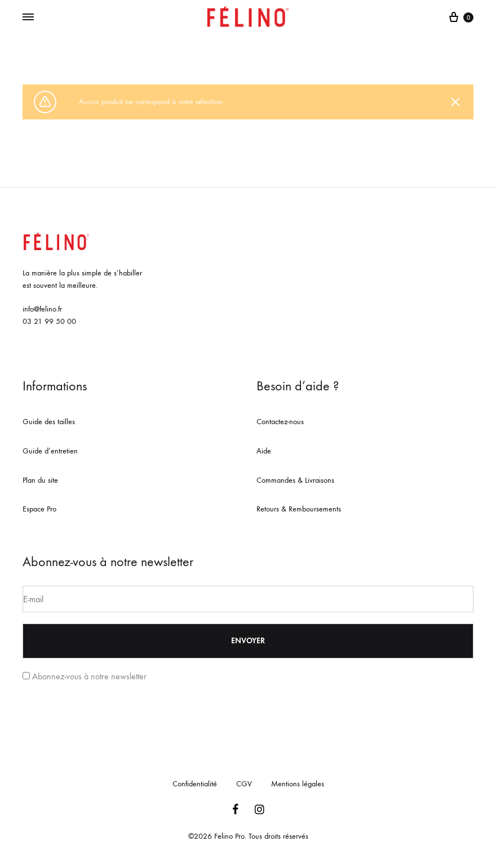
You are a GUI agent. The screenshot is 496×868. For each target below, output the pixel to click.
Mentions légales (298, 784)
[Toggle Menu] (28, 17)
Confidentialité (195, 784)
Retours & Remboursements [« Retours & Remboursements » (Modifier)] (299, 509)
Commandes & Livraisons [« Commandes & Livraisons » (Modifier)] (295, 480)
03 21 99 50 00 (49, 321)
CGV (244, 784)
